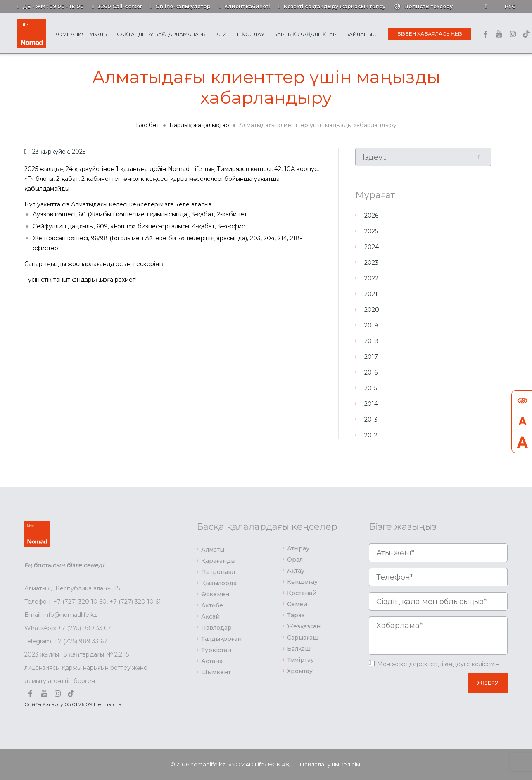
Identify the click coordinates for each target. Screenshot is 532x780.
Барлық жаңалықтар (305, 34)
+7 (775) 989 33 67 (84, 628)
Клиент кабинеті (247, 6)
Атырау (298, 548)
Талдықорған (221, 639)
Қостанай (302, 593)
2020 (372, 310)
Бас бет (148, 125)
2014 (371, 404)
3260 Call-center (120, 6)
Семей (297, 604)
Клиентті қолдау (240, 34)
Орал (295, 560)
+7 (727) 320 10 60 (80, 602)
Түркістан (216, 650)
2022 (371, 278)
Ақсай (210, 616)
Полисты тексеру (429, 6)
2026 (371, 216)
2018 (371, 341)
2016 (371, 372)
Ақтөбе (212, 605)
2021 (371, 294)
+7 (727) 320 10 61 (135, 602)
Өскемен (215, 594)
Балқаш (299, 649)
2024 (372, 247)
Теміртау (300, 660)
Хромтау (300, 671)
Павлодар (216, 628)
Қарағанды (218, 561)
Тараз (296, 615)
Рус (510, 6)
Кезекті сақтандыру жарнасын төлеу (335, 6)
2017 (371, 357)
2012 (371, 435)
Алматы (213, 550)
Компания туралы (81, 34)
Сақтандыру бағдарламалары (162, 34)
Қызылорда (219, 583)
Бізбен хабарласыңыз (430, 34)
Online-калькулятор (183, 6)
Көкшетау (302, 582)
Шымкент (216, 672)
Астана (212, 661)
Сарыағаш (303, 638)
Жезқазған (304, 626)
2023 (371, 263)
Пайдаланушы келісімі (331, 764)
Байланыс (361, 34)
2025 (371, 231)
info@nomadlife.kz (70, 615)
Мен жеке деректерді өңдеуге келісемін (438, 664)
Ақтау (296, 571)
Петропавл (218, 572)
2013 (371, 420)
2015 (371, 388)
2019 (371, 325)
